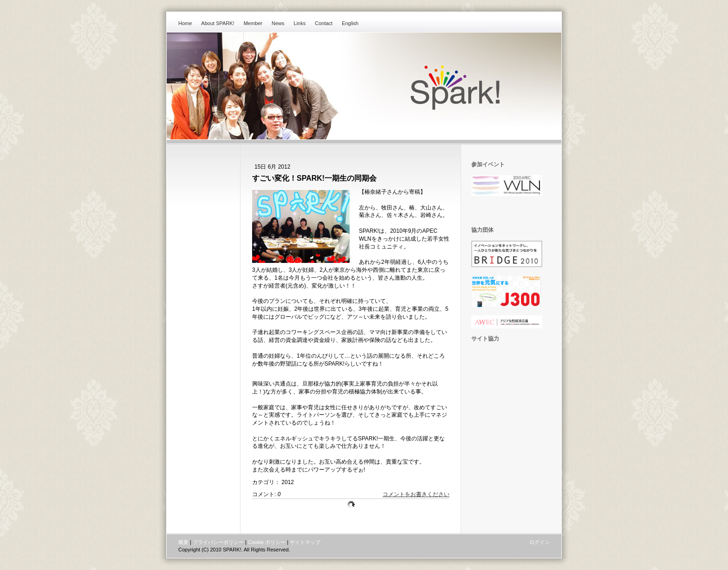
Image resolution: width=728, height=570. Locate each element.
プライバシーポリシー (218, 542)
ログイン (539, 542)
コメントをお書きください (416, 494)
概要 (183, 542)
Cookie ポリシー (267, 542)
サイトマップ (305, 542)
